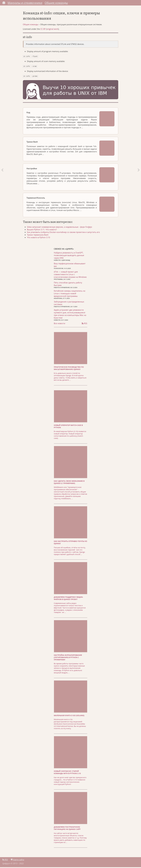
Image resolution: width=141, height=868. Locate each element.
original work (53, 30)
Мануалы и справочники (25, 3)
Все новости (60, 324)
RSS (85, 324)
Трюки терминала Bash (38, 235)
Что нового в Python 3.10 (39, 238)
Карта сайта (17, 860)
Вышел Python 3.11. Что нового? (43, 230)
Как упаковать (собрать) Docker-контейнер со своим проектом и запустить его (64, 233)
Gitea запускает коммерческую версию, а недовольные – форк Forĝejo (60, 228)
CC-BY (43, 30)
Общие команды (56, 3)
